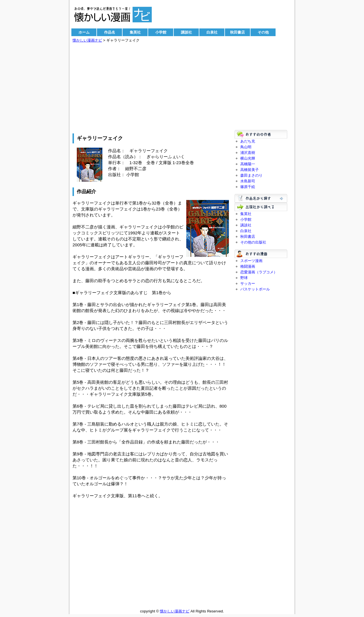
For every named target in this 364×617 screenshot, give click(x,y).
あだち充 (248, 141)
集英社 (135, 32)
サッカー (248, 283)
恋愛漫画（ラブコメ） (259, 272)
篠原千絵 (248, 187)
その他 (263, 32)
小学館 (161, 32)
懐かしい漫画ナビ (87, 40)
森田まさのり (251, 175)
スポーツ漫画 (251, 261)
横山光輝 (248, 158)
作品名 (110, 32)
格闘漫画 (248, 266)
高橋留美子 (250, 170)
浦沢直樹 (248, 153)
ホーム (84, 32)
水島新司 (248, 181)
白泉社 (212, 32)
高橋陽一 (248, 164)
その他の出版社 (253, 242)
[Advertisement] (182, 87)
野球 (244, 278)
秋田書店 (237, 32)
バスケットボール (255, 289)
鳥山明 (246, 147)
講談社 (186, 32)
